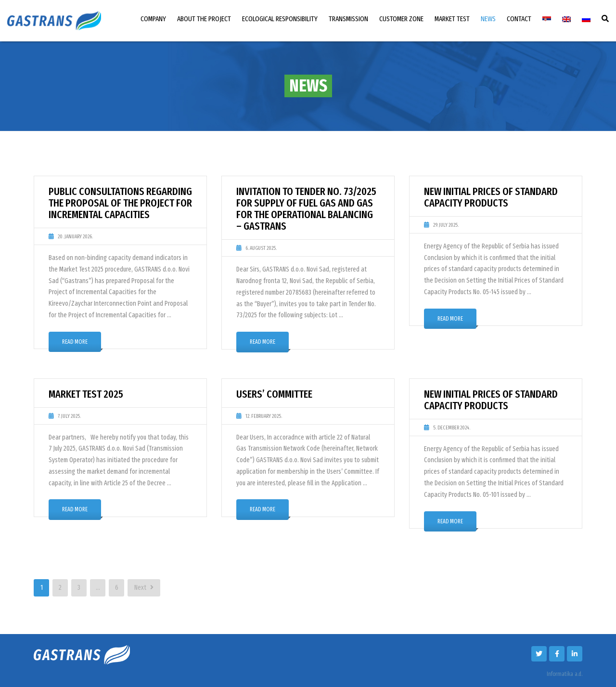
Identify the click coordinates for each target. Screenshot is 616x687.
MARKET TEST (452, 19)
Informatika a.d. (565, 674)
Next (144, 588)
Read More (75, 342)
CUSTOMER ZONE (401, 19)
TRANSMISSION (348, 19)
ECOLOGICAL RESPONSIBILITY (280, 19)
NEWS (488, 19)
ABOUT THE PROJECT (204, 19)
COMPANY (153, 19)
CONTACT (519, 19)
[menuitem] (547, 19)
